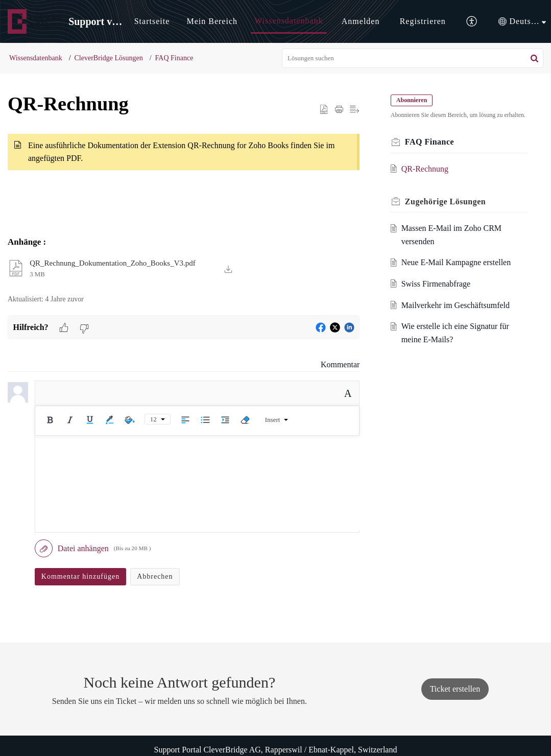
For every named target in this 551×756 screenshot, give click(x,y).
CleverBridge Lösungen (109, 58)
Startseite (152, 21)
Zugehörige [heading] (447, 211)
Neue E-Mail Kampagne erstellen (458, 273)
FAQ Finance (174, 58)
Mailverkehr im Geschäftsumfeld (457, 315)
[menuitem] (152, 21)
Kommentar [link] (340, 364)
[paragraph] (184, 159)
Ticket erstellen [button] (455, 689)
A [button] (348, 393)
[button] (472, 22)
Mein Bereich (212, 21)
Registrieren (423, 21)
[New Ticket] (455, 689)
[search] (413, 58)
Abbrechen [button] (155, 576)
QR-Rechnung (426, 179)
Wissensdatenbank (289, 21)
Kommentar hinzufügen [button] (80, 576)
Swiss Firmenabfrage (438, 293)
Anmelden (361, 21)
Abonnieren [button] (413, 100)
